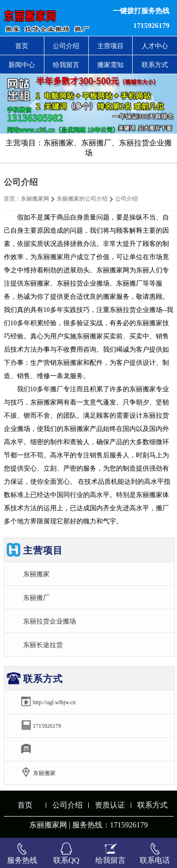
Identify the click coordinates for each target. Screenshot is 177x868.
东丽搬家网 (35, 199)
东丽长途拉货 (43, 645)
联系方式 (155, 65)
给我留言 (66, 65)
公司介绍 (66, 46)
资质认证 (110, 805)
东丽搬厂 (36, 598)
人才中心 (155, 46)
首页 (22, 46)
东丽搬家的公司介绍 (82, 199)
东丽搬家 (36, 574)
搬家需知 (110, 65)
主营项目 (110, 46)
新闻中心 (22, 65)
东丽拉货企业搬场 (50, 621)
